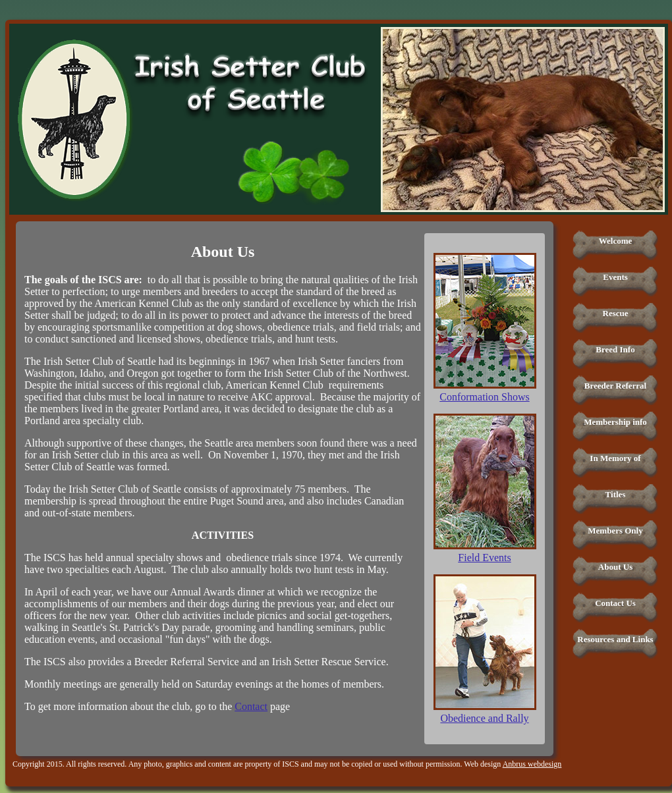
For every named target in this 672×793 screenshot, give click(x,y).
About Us (615, 567)
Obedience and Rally (484, 718)
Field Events (484, 558)
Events (615, 277)
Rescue (616, 313)
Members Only (615, 531)
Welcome (616, 241)
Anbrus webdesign (532, 764)
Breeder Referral (615, 386)
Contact (251, 706)
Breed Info (615, 349)
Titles (616, 494)
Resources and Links (615, 639)
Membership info (615, 422)
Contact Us (615, 603)
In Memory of (615, 458)
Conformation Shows (484, 397)
